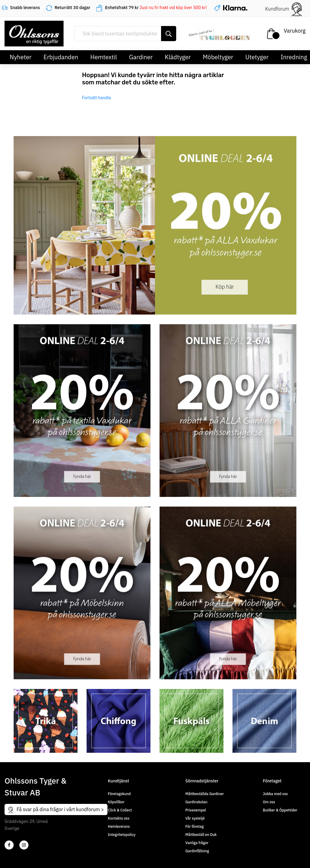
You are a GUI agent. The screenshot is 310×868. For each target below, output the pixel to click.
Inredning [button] (294, 57)
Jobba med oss (275, 794)
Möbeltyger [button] (218, 57)
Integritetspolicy (122, 835)
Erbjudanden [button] (61, 57)
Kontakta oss (119, 818)
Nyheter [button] (21, 57)
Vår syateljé (195, 818)
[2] (9, 845)
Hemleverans (119, 826)
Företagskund (119, 794)
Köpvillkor (116, 802)
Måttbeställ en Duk (201, 835)
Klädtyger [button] (178, 57)
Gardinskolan (196, 802)
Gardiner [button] (141, 57)
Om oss (269, 802)
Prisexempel (196, 810)
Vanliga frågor (197, 843)
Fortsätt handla (97, 98)
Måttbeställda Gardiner (204, 794)
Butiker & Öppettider (280, 810)
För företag (194, 826)
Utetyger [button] (257, 57)
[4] (24, 845)
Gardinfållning (197, 851)
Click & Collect (120, 810)
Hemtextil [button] (104, 57)
